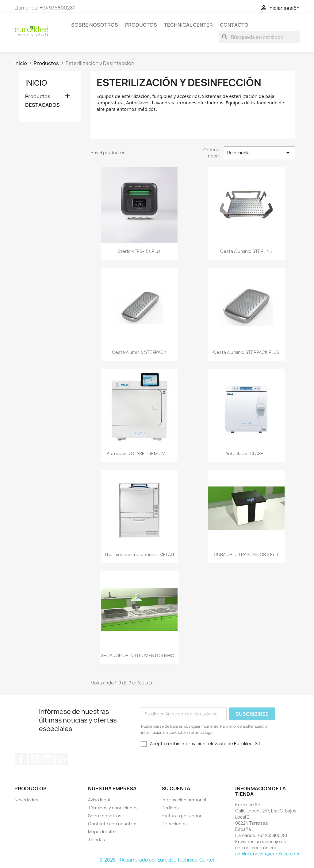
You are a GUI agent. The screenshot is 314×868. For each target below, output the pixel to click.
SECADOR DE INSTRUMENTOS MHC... (139, 655)
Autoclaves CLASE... (246, 453)
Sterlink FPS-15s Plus (139, 251)
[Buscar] (259, 37)
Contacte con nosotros (113, 824)
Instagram (48, 759)
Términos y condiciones (113, 808)
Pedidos (170, 808)
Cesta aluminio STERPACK (139, 352)
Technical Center (188, 25)
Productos (141, 25)
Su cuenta (176, 789)
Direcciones (174, 824)
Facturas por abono (182, 816)
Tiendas (96, 840)
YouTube (35, 759)
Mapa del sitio (102, 832)
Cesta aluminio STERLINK (246, 251)
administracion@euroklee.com (267, 854)
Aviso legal (99, 800)
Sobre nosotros (95, 25)
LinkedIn (62, 759)
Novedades (26, 800)
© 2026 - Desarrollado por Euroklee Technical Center (157, 860)
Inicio (36, 83)
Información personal (184, 800)
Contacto (234, 25)
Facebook (21, 759)
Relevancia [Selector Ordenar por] (259, 153)
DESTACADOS (42, 105)
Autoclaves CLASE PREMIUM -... (139, 453)
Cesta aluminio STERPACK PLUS (246, 352)
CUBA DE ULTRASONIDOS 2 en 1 (246, 554)
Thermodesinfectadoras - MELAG (139, 554)
